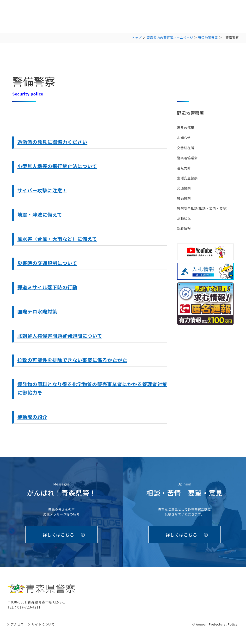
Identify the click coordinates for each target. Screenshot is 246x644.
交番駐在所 (186, 148)
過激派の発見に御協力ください (52, 142)
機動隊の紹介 (32, 417)
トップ (137, 38)
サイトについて (43, 624)
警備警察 (184, 198)
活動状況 (184, 218)
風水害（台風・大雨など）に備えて (57, 239)
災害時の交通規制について (47, 263)
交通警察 (184, 188)
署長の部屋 (186, 128)
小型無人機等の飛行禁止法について (57, 166)
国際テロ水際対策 (37, 311)
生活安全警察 (187, 178)
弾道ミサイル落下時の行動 (47, 287)
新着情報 (184, 228)
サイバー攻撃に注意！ (42, 190)
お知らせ (184, 138)
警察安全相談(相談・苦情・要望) (202, 208)
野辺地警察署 (208, 38)
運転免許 (184, 168)
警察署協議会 (187, 158)
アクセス (17, 624)
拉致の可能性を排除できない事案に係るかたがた (72, 360)
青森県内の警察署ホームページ (170, 38)
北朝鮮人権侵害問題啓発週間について (60, 336)
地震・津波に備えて (40, 215)
